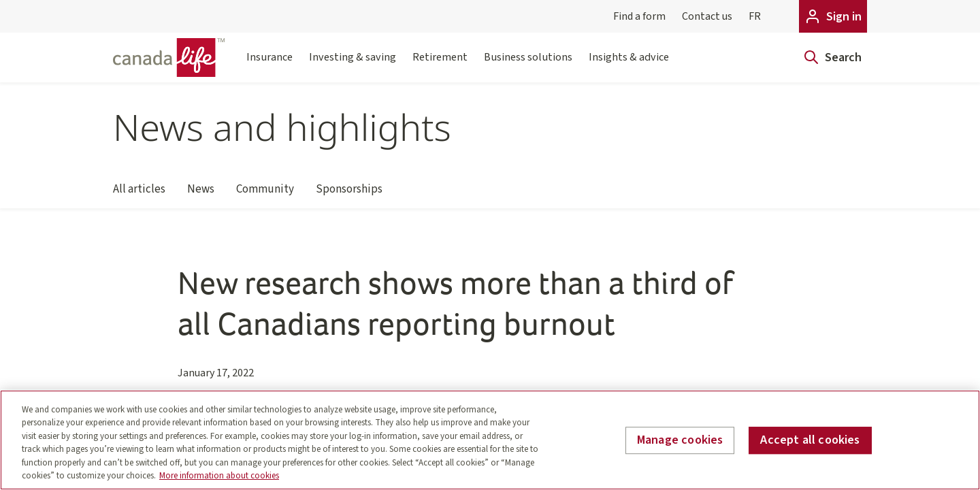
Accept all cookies (810, 441)
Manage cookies (680, 441)
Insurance (269, 65)
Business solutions (528, 65)
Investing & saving (353, 65)
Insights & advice (629, 65)
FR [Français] (755, 16)
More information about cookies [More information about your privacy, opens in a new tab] (219, 476)
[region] (490, 440)
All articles (139, 195)
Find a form (639, 16)
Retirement (440, 65)
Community (265, 195)
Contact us (707, 16)
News (201, 195)
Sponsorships (349, 195)
